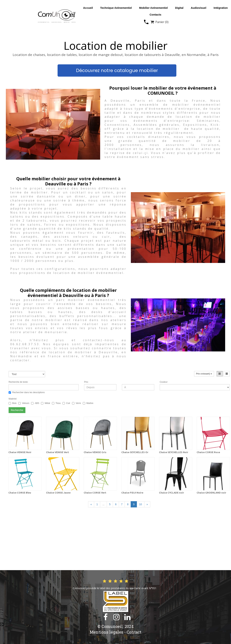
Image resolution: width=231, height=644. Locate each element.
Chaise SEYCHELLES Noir (174, 452)
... (103, 504)
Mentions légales (106, 632)
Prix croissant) (204, 374)
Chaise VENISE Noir (20, 452)
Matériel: (13, 399)
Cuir (66, 403)
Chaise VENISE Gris (95, 452)
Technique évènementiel (116, 8)
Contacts (155, 15)
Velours (24, 403)
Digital (179, 8)
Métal (45, 403)
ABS (35, 403)
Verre (76, 403)
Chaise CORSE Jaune (58, 493)
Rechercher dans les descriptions (27, 392)
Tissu (56, 403)
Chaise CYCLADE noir (172, 493)
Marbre (88, 403)
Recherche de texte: (18, 382)
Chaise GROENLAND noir (211, 493)
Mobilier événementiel (153, 8)
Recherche (17, 410)
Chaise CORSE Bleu (20, 493)
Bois (13, 403)
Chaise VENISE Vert (57, 452)
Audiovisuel (199, 8)
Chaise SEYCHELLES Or (135, 452)
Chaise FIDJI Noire (132, 493)
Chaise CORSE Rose (208, 452)
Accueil (88, 8)
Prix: (86, 382)
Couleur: (164, 382)
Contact (134, 632)
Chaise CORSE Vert (95, 493)
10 (141, 504)
